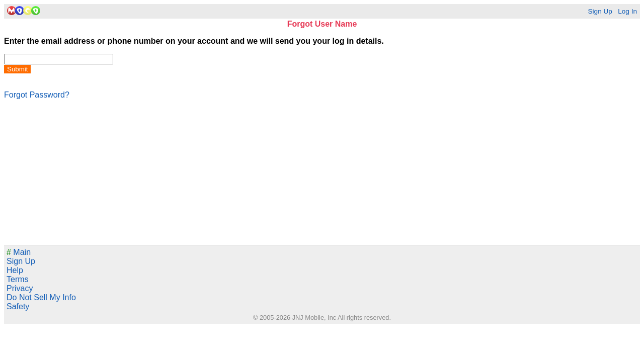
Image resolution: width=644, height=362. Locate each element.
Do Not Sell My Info (41, 297)
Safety (18, 306)
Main (19, 252)
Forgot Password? (37, 95)
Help (15, 270)
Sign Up (600, 11)
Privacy (20, 288)
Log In (627, 11)
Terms (18, 279)
